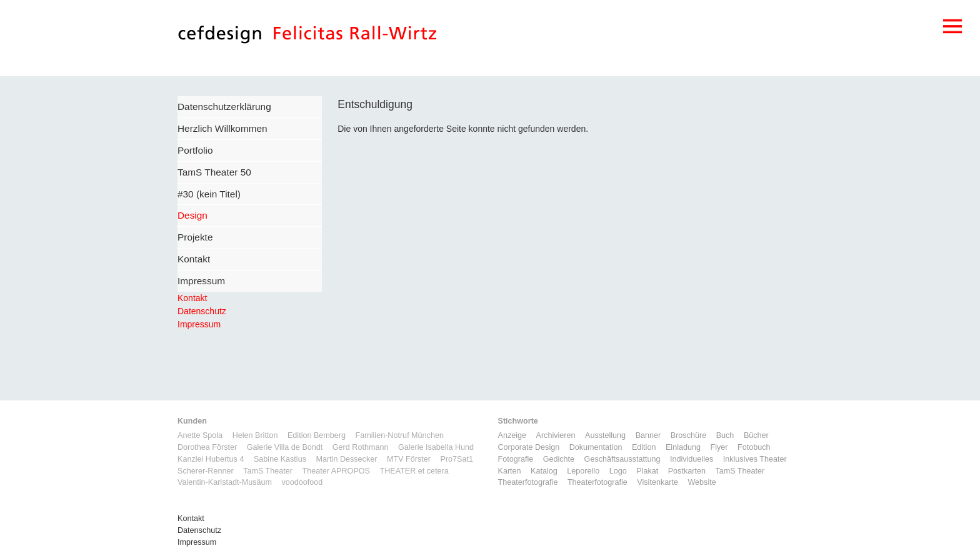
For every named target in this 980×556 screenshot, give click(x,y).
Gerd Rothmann (361, 447)
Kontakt (194, 259)
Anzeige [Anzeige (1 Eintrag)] (512, 435)
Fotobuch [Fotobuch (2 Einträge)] (754, 447)
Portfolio (195, 150)
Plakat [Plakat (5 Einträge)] (647, 471)
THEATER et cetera (414, 471)
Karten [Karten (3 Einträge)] (510, 471)
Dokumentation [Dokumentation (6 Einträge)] (596, 447)
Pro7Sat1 (457, 459)
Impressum (201, 281)
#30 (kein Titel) (209, 194)
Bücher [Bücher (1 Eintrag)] (756, 435)
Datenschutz (202, 311)
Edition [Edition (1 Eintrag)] (644, 447)
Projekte (195, 237)
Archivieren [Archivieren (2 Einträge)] (556, 435)
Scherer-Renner (206, 471)
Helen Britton (255, 435)
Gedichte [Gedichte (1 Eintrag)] (559, 459)
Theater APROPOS (336, 471)
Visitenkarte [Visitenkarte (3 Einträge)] (657, 482)
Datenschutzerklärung (224, 107)
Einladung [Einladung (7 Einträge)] (683, 447)
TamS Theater (268, 471)
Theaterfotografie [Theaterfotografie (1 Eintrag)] (528, 482)
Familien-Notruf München (400, 435)
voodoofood (302, 482)
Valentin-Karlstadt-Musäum (225, 482)
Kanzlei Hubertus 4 (211, 459)
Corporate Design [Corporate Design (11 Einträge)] (529, 447)
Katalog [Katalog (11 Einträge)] (544, 471)
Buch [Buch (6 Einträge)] (725, 435)
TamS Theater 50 (214, 172)
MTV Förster (409, 459)
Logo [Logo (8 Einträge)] (618, 471)
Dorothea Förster (207, 447)
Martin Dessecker (346, 459)
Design (192, 215)
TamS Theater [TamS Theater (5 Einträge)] (740, 471)
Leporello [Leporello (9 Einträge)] (583, 471)
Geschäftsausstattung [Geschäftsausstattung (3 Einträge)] (622, 459)
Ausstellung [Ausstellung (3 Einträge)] (605, 435)
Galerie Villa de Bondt (285, 447)
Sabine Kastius (280, 459)
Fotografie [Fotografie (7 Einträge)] (516, 459)
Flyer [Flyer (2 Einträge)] (719, 447)
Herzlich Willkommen (222, 128)
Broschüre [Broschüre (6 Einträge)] (688, 435)
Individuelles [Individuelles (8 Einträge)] (692, 459)
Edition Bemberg (317, 435)
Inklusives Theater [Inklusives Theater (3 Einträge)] (755, 459)
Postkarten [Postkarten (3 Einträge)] (687, 471)
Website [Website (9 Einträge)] (702, 482)
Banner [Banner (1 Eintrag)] (648, 435)
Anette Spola (200, 435)
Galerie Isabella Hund (436, 447)
